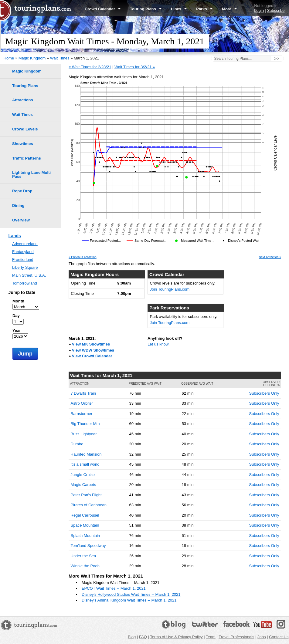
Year (17, 330)
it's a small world (85, 464)
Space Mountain (85, 525)
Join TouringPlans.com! (170, 289)
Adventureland (25, 244)
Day (16, 316)
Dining (18, 206)
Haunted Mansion (86, 454)
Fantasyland (23, 252)
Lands (15, 236)
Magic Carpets (83, 485)
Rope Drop (22, 191)
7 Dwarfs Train (83, 393)
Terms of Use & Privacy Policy (176, 637)
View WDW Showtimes (93, 350)
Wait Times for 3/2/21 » (135, 67)
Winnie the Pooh (85, 566)
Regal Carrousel (85, 515)
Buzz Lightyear (84, 434)
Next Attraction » (270, 257)
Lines (179, 9)
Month (18, 301)
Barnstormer (82, 414)
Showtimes (23, 144)
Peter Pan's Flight (86, 495)
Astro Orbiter (82, 403)
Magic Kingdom (32, 58)
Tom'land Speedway (88, 546)
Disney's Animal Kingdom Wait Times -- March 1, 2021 (129, 600)
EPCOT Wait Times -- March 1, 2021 (114, 588)
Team (211, 637)
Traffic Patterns (27, 158)
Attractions (23, 100)
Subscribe (276, 10)
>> (277, 59)
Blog (132, 637)
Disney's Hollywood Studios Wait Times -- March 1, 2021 (131, 594)
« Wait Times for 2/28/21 (90, 67)
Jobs (262, 637)
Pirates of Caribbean (89, 505)
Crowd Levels (25, 129)
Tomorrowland (25, 283)
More (229, 9)
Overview (21, 220)
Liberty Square (25, 267)
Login (259, 10)
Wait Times (60, 58)
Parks (204, 9)
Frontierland (23, 260)
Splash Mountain (85, 536)
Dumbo (77, 444)
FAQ (143, 637)
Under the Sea (83, 556)
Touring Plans (146, 9)
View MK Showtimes (91, 344)
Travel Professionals (236, 637)
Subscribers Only (264, 393)
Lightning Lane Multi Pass (31, 174)
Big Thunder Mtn (85, 424)
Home (9, 58)
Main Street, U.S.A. (29, 275)
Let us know (158, 344)
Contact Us (279, 637)
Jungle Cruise (83, 475)
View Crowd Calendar (92, 356)
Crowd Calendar (103, 9)
